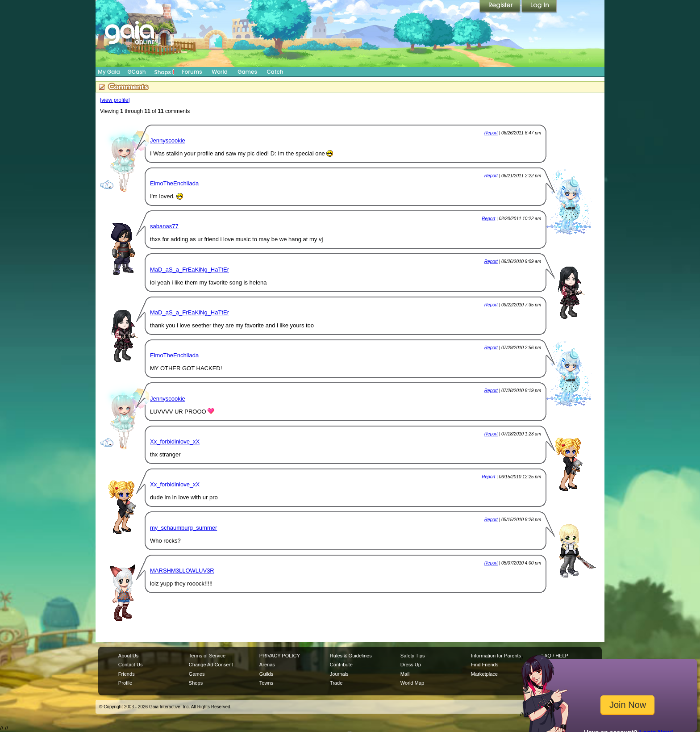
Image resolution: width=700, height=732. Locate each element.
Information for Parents (496, 656)
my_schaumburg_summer (183, 528)
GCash (137, 72)
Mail (405, 674)
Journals (339, 674)
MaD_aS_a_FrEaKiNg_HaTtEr (190, 270)
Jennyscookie (168, 140)
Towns (266, 683)
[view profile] (115, 100)
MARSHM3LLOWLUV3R (182, 571)
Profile (125, 683)
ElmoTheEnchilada (174, 183)
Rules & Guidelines (351, 656)
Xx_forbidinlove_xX (175, 441)
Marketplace (484, 674)
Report (491, 133)
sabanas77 (164, 226)
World (220, 72)
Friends (127, 674)
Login (539, 7)
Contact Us (131, 665)
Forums (192, 72)
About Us (128, 656)
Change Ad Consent (211, 665)
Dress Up (411, 665)
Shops (165, 72)
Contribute (341, 665)
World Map (412, 683)
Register (500, 7)
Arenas (267, 665)
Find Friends (485, 665)
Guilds (266, 674)
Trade (336, 683)
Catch (275, 72)
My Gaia (109, 72)
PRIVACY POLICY (280, 656)
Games (247, 72)
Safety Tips (413, 656)
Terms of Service (207, 656)
